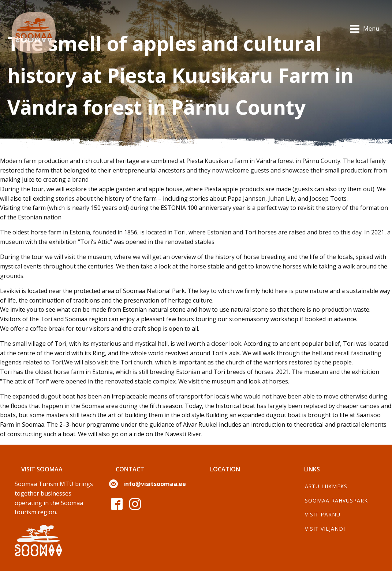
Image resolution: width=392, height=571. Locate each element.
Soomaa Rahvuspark (336, 500)
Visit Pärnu (323, 514)
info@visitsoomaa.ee (155, 484)
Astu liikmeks (326, 486)
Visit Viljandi (325, 529)
